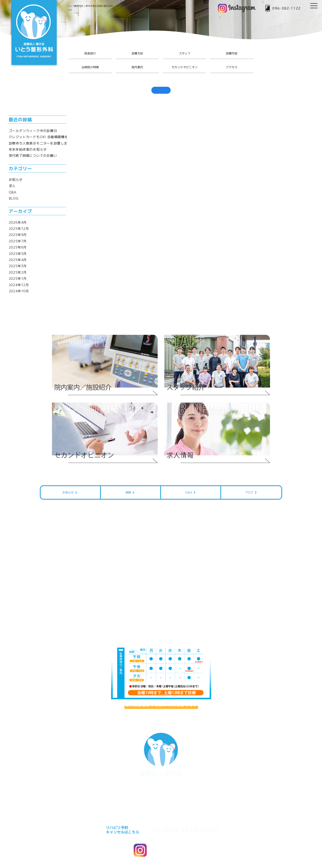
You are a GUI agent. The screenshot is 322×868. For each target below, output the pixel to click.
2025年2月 (18, 272)
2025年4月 (18, 260)
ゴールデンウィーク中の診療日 (33, 131)
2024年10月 (19, 291)
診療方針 (137, 53)
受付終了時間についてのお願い (33, 156)
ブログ (251, 488)
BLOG (14, 198)
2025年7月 (18, 241)
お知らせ (16, 180)
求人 (12, 186)
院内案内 (137, 67)
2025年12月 (19, 229)
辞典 (131, 488)
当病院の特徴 (90, 67)
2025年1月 (18, 279)
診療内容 (232, 53)
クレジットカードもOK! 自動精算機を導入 (42, 137)
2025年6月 (18, 247)
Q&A (13, 192)
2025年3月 (18, 266)
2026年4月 (18, 222)
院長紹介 (90, 53)
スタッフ (185, 53)
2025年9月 (18, 235)
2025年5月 (18, 254)
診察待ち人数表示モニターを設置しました (42, 143)
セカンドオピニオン (185, 67)
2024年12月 (19, 285)
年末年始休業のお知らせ (28, 149)
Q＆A (191, 488)
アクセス (232, 67)
